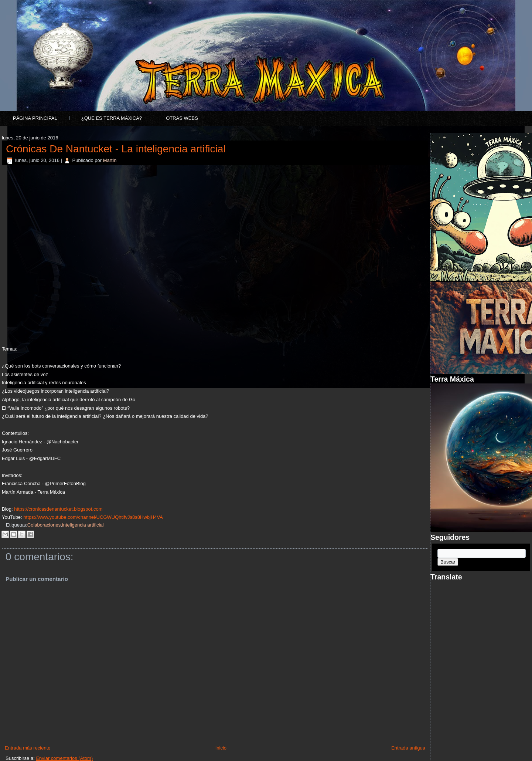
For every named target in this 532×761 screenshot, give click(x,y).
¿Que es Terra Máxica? (112, 118)
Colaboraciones (44, 525)
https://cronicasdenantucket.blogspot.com (58, 509)
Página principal (35, 118)
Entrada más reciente (28, 748)
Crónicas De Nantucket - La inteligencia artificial (116, 149)
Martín (110, 160)
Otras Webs (182, 118)
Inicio (221, 748)
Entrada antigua (408, 748)
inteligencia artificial (83, 525)
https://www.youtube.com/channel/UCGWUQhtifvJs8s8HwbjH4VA (93, 517)
